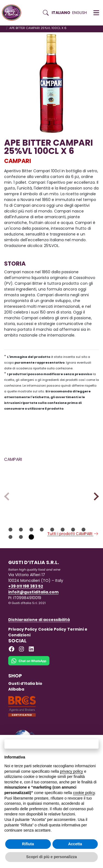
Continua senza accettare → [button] (51, 744)
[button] (96, 13)
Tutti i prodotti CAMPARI (73, 548)
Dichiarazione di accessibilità (39, 634)
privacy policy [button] (71, 771)
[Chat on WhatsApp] (29, 678)
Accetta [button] (75, 844)
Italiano (61, 13)
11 (31, 551)
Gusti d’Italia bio (25, 697)
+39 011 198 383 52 (26, 600)
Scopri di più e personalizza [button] (51, 857)
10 (21, 551)
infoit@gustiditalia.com (33, 606)
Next (95, 503)
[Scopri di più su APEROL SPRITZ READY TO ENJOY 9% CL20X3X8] (76, 486)
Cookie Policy (52, 643)
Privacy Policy (23, 643)
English (80, 13)
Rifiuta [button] (28, 844)
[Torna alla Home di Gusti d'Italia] (14, 13)
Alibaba (16, 703)
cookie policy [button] (84, 793)
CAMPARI (18, 161)
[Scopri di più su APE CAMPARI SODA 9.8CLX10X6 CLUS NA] (27, 486)
